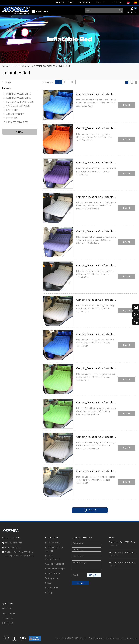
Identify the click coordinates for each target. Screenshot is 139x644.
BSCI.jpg (49, 592)
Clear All (20, 132)
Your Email (78, 549)
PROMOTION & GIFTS (16, 122)
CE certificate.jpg (53, 573)
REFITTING (11, 118)
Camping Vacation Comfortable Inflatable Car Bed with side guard (96, 94)
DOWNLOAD (8, 618)
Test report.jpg (52, 578)
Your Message (80, 562)
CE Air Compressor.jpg (55, 569)
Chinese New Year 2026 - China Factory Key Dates (123, 542)
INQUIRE (126, 105)
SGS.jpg (49, 583)
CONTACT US (8, 623)
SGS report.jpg (52, 588)
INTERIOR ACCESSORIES (17, 94)
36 (65, 82)
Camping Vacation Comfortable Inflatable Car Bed (96, 128)
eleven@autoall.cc (13, 547)
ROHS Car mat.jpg (53, 543)
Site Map (110, 638)
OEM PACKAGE (9, 614)
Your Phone (78, 556)
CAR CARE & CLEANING (17, 106)
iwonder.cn (132, 638)
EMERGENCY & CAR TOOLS (19, 102)
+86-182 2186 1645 (13, 543)
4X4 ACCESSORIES (14, 114)
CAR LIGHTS (11, 110)
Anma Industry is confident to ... (122, 552)
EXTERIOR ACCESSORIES (17, 98)
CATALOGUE (42, 11)
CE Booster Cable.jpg (55, 564)
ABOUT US (7, 609)
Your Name (78, 543)
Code (76, 575)
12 (59, 82)
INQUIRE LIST (132, 12)
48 (72, 82)
